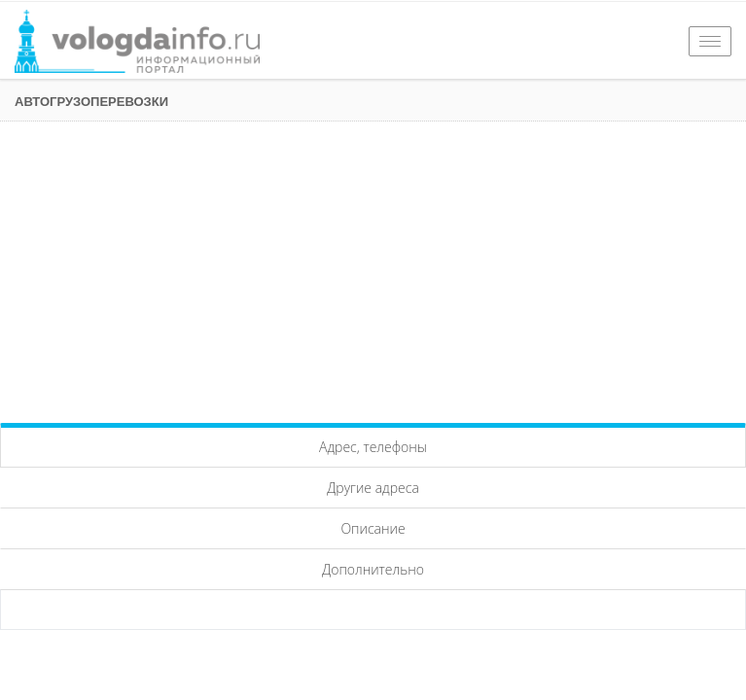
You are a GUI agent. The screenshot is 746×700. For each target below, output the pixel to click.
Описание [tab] (373, 528)
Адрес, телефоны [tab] (373, 447)
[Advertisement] (373, 267)
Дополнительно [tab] (373, 569)
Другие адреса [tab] (373, 488)
